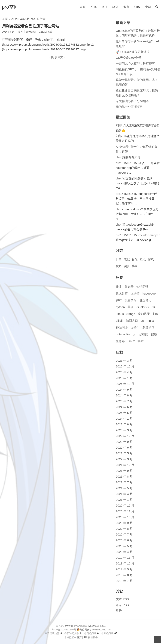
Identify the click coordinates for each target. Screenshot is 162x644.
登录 (119, 611)
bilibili (119, 321)
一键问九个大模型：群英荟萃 (135, 63)
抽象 (156, 314)
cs (142, 321)
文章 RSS (122, 599)
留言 (126, 7)
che (118, 157)
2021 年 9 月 (124, 471)
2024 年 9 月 (124, 390)
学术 (141, 341)
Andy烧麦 (122, 147)
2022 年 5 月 (124, 453)
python (120, 307)
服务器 (120, 341)
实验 (127, 266)
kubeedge (149, 293)
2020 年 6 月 (124, 540)
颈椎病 (144, 334)
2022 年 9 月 (124, 442)
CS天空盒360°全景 (128, 58)
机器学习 (131, 300)
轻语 (115, 7)
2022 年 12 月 (125, 436)
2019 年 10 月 (125, 563)
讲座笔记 (145, 300)
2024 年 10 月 (125, 384)
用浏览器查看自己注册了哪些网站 (31, 26)
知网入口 (132, 321)
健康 (154, 334)
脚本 (119, 300)
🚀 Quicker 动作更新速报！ (134, 52)
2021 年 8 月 (124, 476)
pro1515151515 (126, 163)
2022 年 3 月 (124, 459)
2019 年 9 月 (124, 569)
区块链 (135, 293)
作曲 (119, 287)
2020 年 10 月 (125, 517)
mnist (150, 321)
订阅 (137, 7)
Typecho (92, 626)
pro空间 (10, 7)
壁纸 (143, 259)
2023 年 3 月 (124, 430)
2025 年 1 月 (124, 378)
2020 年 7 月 (124, 534)
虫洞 (148, 7)
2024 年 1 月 (124, 419)
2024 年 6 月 (124, 407)
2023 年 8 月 (124, 424)
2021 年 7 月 (124, 482)
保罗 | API (82, 637)
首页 (83, 7)
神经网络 (122, 327)
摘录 (135, 266)
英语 (131, 307)
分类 (94, 7)
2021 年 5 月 (124, 488)
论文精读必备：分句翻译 (132, 101)
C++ (154, 307)
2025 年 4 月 (124, 372)
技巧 (119, 266)
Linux (131, 341)
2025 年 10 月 (125, 366)
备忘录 (129, 287)
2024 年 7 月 (124, 401)
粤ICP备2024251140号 (64, 630)
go (135, 334)
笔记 (127, 259)
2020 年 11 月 (125, 511)
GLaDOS (142, 307)
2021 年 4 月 (124, 494)
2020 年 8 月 (124, 529)
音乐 (135, 259)
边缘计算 (122, 293)
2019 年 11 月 (125, 558)
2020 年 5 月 (124, 546)
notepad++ (123, 334)
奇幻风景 (144, 314)
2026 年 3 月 (124, 361)
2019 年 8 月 (124, 575)
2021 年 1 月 (124, 500)
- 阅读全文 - (57, 57)
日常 (119, 259)
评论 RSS (122, 605)
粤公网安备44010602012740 (94, 630)
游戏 (151, 259)
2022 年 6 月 (124, 447)
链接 (105, 7)
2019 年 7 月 (124, 581)
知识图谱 (142, 287)
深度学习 (148, 327)
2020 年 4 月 (124, 552)
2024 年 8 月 (124, 395)
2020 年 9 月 (124, 523)
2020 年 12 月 (125, 505)
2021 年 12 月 (125, 465)
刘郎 (119, 125)
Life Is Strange (125, 314)
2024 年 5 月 (124, 413)
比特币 (135, 327)
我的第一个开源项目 (129, 107)
